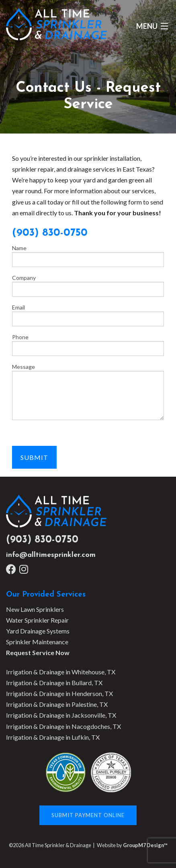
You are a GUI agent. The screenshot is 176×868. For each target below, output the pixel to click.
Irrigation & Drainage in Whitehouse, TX (61, 672)
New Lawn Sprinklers (35, 609)
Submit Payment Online (88, 815)
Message (88, 392)
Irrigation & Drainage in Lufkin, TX (53, 737)
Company (88, 285)
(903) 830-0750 (42, 540)
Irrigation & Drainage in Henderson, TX (59, 693)
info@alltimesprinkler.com (51, 555)
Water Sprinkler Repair (37, 620)
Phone (88, 345)
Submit (34, 457)
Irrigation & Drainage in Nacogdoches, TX (63, 726)
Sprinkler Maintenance (37, 642)
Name (88, 256)
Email (88, 315)
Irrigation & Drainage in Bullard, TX (54, 683)
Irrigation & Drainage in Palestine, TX (57, 704)
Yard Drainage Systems (38, 631)
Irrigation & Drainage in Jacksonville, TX (61, 715)
